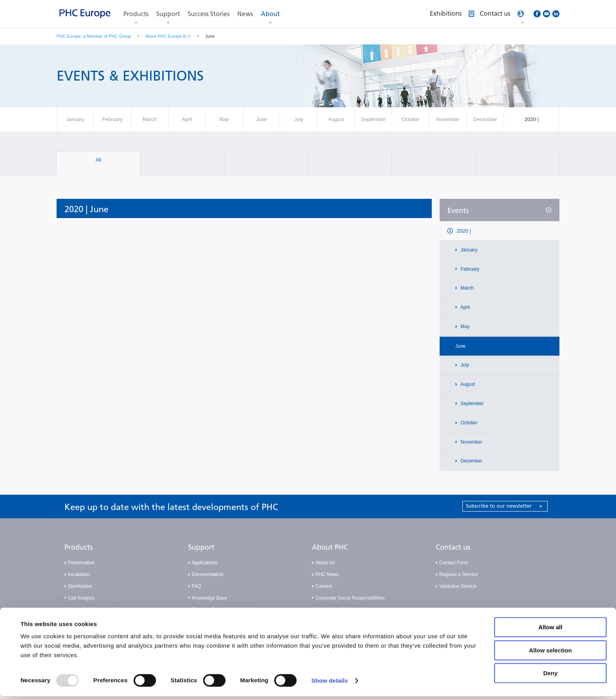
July (464, 365)
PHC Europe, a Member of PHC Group (94, 36)
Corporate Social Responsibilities (350, 598)
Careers (324, 586)
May (464, 327)
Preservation (81, 563)
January (468, 250)
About (270, 14)
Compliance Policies (337, 609)
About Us (325, 563)
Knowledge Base (209, 598)
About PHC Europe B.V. (168, 36)
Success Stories (209, 14)
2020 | (463, 231)
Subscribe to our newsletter (504, 506)
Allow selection (550, 653)
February (469, 269)
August (467, 384)
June (460, 346)
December (471, 461)
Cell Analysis (81, 598)
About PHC (330, 547)
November (471, 442)
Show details (330, 683)
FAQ (196, 586)
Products (136, 14)
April (465, 307)
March (467, 288)
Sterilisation (80, 586)
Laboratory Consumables (94, 609)
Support (168, 14)
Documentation (208, 574)
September (471, 404)
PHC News (327, 574)
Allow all (551, 630)
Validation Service (458, 586)
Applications (204, 563)
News (245, 14)
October (468, 423)
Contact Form (454, 563)
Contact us (453, 547)
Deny (551, 676)
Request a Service (458, 574)
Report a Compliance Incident (223, 609)
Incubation (79, 574)
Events (458, 211)
